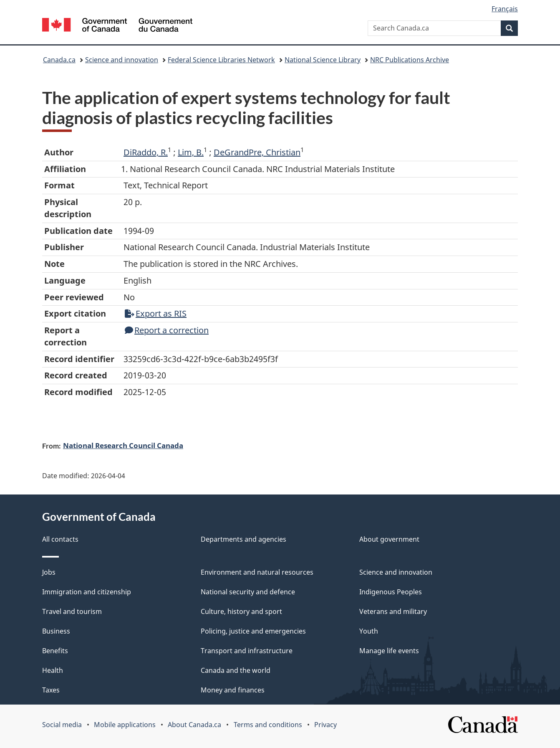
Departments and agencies (243, 539)
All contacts (60, 539)
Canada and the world (236, 670)
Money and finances (233, 690)
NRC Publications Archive (410, 60)
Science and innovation (122, 60)
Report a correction (167, 330)
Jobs (49, 572)
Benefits (55, 651)
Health (53, 670)
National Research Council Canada (123, 445)
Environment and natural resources (257, 572)
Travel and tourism (72, 611)
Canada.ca (59, 60)
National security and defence (248, 592)
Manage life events (389, 651)
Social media (62, 725)
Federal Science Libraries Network (221, 60)
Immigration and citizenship (87, 592)
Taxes (51, 690)
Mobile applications (125, 725)
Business (56, 631)
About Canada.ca (194, 725)
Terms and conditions (268, 725)
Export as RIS (156, 313)
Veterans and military (393, 611)
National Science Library (323, 60)
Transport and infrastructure (247, 651)
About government (389, 539)
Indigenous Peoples (391, 592)
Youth (369, 631)
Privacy (325, 725)
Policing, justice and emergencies (253, 631)
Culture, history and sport (241, 611)
